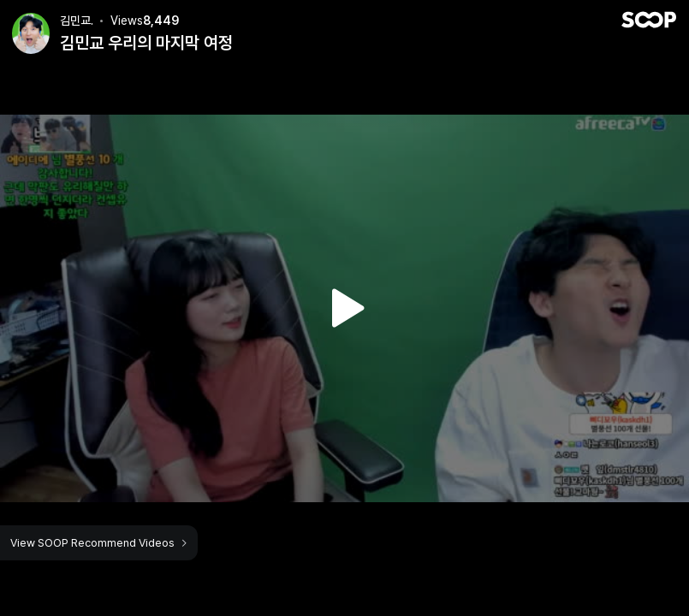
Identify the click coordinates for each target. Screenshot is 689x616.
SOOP (649, 20)
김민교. (77, 21)
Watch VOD (345, 308)
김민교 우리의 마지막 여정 (146, 43)
